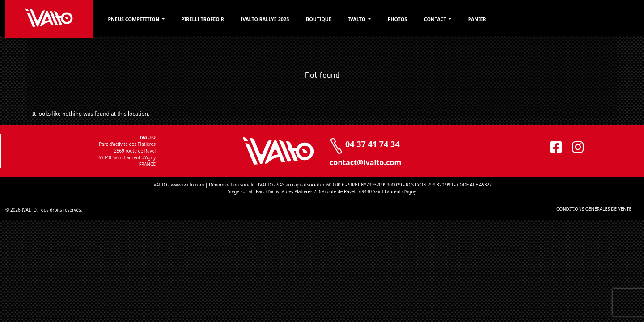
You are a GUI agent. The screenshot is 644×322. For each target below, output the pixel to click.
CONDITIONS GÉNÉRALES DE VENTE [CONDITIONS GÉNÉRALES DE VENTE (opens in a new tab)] (567, 209)
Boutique (366, 19)
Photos (452, 19)
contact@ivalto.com (365, 162)
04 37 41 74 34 (373, 144)
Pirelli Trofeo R (239, 19)
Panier (539, 19)
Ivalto (409, 19)
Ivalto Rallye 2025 (308, 19)
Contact (494, 19)
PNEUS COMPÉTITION (165, 19)
